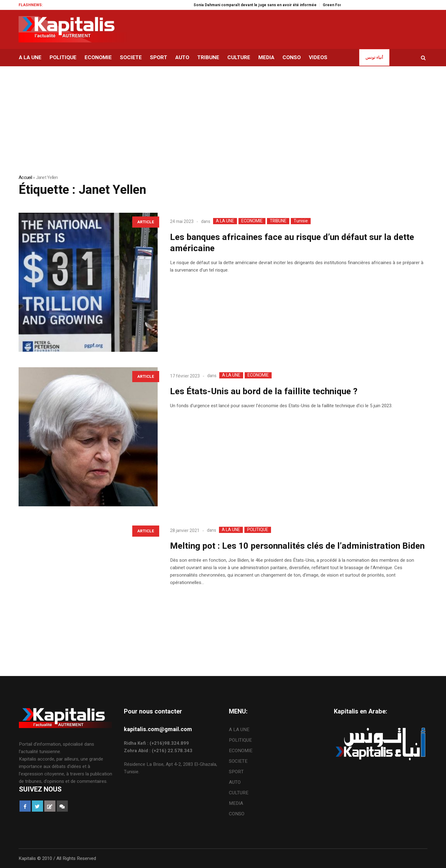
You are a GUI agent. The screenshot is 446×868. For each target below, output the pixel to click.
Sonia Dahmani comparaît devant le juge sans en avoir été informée (262, 5)
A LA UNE (225, 221)
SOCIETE (238, 761)
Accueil (25, 177)
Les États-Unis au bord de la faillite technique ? (264, 392)
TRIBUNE (278, 221)
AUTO (235, 782)
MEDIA (236, 803)
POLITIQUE (258, 530)
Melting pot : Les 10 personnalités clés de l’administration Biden (297, 546)
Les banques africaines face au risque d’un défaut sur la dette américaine (292, 243)
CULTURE (239, 793)
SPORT (236, 772)
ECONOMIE (252, 221)
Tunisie (301, 221)
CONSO (237, 814)
